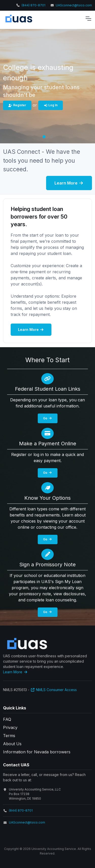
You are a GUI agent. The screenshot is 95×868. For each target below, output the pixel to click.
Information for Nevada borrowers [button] (37, 752)
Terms (9, 736)
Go (48, 418)
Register (17, 105)
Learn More (69, 183)
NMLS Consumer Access (54, 690)
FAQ (7, 719)
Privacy (10, 727)
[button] (44, 137)
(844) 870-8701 (33, 5)
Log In (51, 105)
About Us (12, 744)
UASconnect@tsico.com (74, 5)
